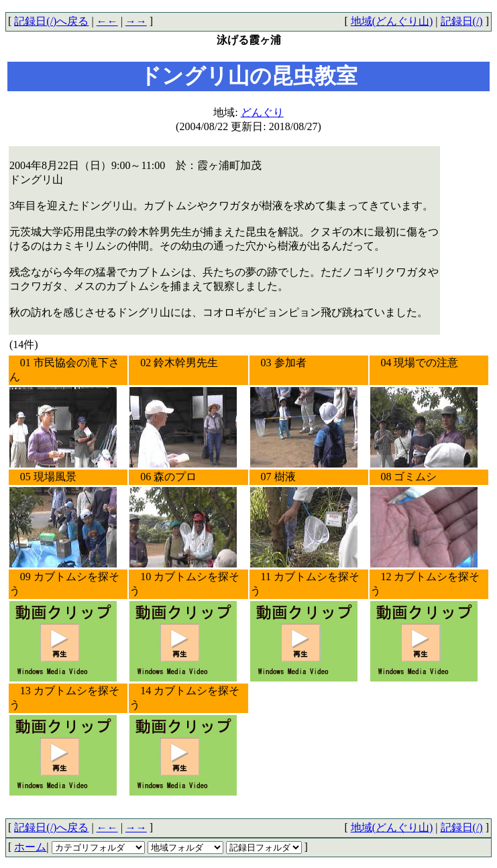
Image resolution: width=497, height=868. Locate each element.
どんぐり (262, 112)
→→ (136, 21)
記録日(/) (462, 21)
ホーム (30, 847)
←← (107, 21)
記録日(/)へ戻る (51, 21)
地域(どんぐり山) (392, 21)
